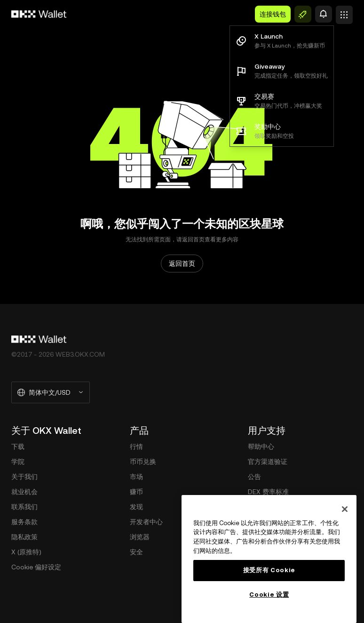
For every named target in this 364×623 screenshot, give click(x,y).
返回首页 (182, 264)
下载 (18, 447)
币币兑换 (143, 462)
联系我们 (24, 507)
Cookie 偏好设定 (36, 567)
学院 (18, 462)
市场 (136, 477)
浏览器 (140, 537)
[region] (269, 559)
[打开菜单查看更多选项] (344, 12)
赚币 (136, 492)
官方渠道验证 (268, 462)
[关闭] (345, 509)
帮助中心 (261, 447)
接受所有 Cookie (269, 570)
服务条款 (24, 522)
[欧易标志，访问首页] (39, 14)
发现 (136, 507)
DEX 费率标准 (268, 492)
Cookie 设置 (269, 595)
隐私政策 (24, 537)
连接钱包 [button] (273, 14)
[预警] (324, 14)
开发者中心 (146, 522)
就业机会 (24, 492)
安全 (136, 552)
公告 (254, 477)
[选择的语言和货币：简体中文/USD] (51, 392)
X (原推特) (26, 552)
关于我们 (24, 477)
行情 (136, 447)
